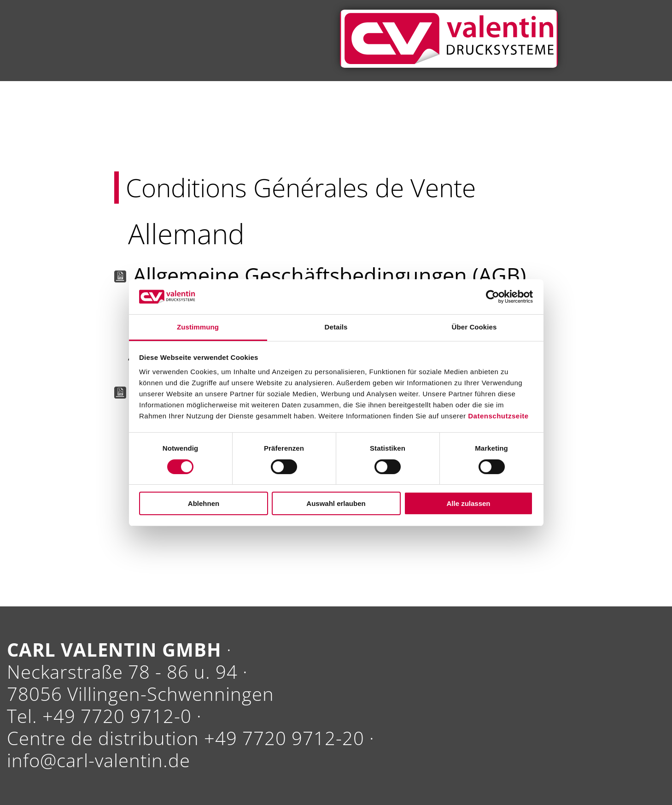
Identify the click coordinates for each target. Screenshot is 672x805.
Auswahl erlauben (336, 503)
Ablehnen (204, 503)
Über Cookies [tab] (474, 327)
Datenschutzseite (498, 416)
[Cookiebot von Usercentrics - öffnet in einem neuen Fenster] (493, 297)
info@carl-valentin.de (99, 760)
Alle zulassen (468, 503)
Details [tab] (336, 327)
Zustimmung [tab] (198, 327)
